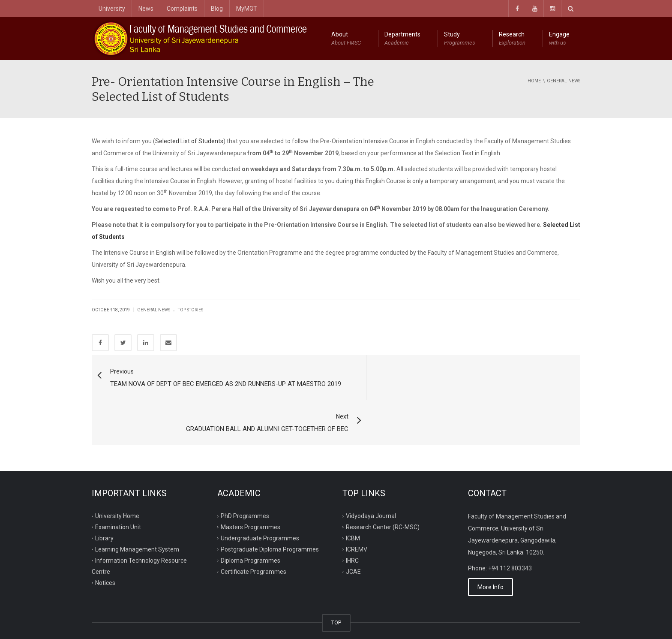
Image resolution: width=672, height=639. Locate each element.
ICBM (353, 501)
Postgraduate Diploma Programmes (270, 512)
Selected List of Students (189, 141)
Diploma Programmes (250, 524)
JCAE (353, 535)
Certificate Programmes (253, 535)
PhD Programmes (245, 479)
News (146, 9)
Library (104, 501)
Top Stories (190, 310)
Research (512, 39)
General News (154, 310)
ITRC (132, 622)
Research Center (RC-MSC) (383, 490)
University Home (117, 479)
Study (460, 39)
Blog (217, 9)
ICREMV (357, 512)
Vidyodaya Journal (371, 479)
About (346, 39)
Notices (105, 546)
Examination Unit (118, 490)
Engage (559, 39)
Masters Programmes (250, 490)
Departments (402, 39)
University (112, 9)
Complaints (182, 9)
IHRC (352, 524)
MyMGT (247, 9)
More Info (490, 551)
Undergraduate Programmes (260, 501)
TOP (336, 586)
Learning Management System (137, 512)
